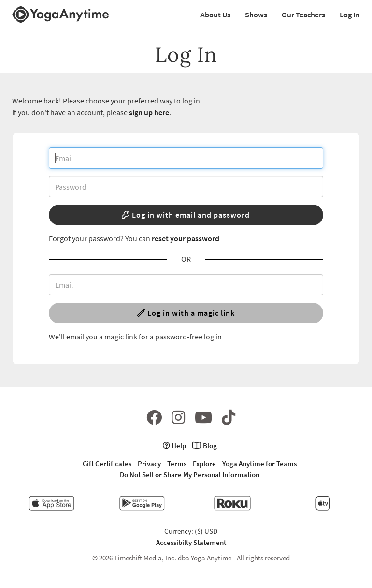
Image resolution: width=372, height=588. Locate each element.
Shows (256, 15)
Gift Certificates (107, 463)
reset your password (186, 238)
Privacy (149, 463)
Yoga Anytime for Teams (259, 463)
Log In (350, 15)
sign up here (149, 112)
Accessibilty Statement (191, 542)
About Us (215, 15)
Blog (205, 446)
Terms (177, 463)
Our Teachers (303, 15)
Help (174, 446)
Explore (204, 463)
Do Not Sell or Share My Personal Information (190, 475)
